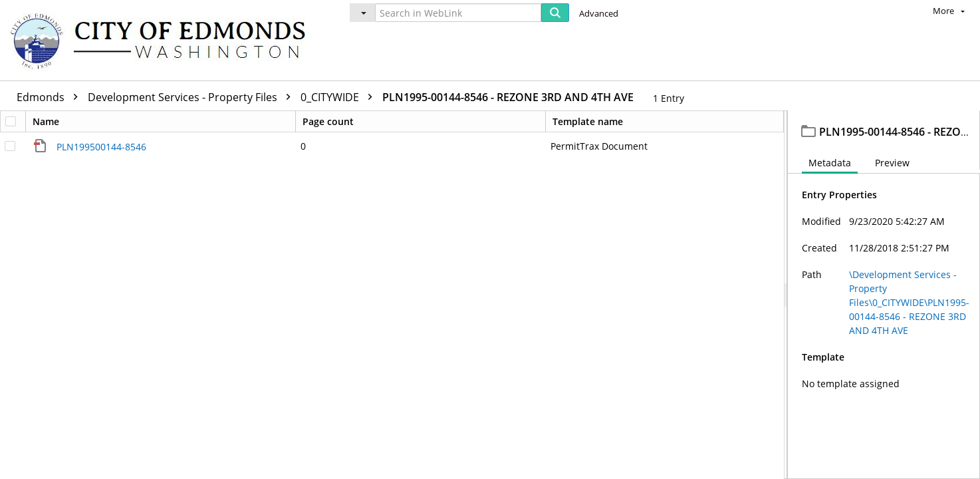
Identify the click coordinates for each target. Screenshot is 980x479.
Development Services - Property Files (192, 97)
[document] (884, 296)
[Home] (164, 40)
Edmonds (51, 97)
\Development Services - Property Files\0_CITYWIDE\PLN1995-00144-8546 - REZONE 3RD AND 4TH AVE (909, 306)
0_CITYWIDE (340, 97)
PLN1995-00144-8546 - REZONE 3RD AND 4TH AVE (508, 97)
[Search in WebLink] (458, 13)
